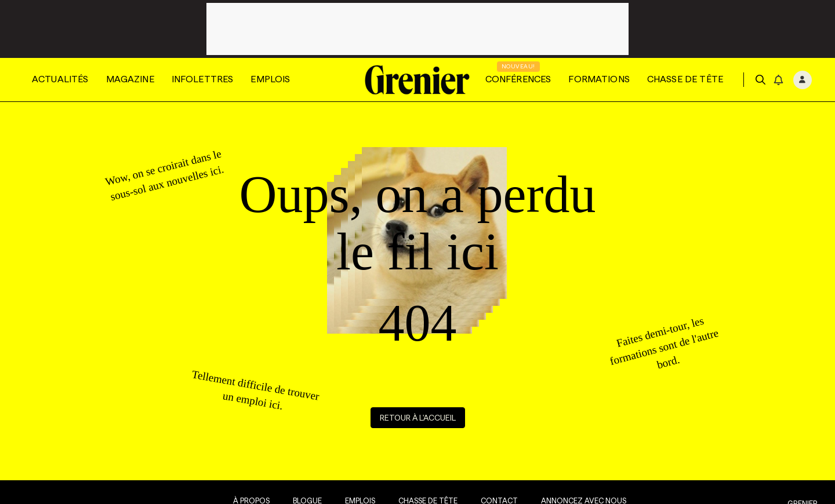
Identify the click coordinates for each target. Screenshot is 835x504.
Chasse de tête (685, 79)
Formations (599, 79)
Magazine (130, 79)
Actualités (60, 79)
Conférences (518, 79)
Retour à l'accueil (418, 418)
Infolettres (203, 79)
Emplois (270, 79)
